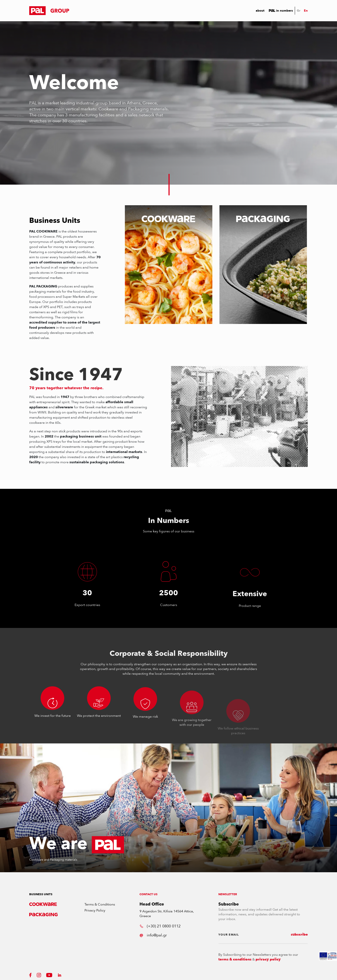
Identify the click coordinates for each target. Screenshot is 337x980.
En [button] (306, 11)
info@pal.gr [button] (153, 935)
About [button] (260, 11)
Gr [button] (299, 11)
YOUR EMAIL (229, 935)
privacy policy (268, 959)
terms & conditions (235, 959)
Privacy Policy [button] (95, 910)
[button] (49, 11)
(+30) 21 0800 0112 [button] (160, 926)
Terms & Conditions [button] (100, 904)
